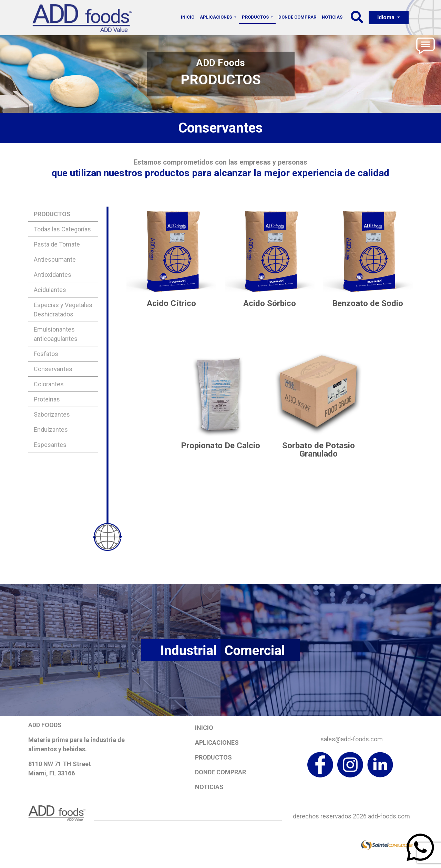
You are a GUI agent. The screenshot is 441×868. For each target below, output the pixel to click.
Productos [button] (256, 17)
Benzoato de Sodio (368, 303)
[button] (357, 19)
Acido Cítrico (171, 303)
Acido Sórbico (270, 303)
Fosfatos (46, 354)
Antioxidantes (53, 275)
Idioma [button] (387, 17)
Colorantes (49, 384)
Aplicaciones (217, 742)
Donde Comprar (297, 17)
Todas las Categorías (62, 229)
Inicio (188, 17)
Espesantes (50, 445)
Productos (213, 757)
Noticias (332, 17)
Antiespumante (55, 259)
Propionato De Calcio (220, 446)
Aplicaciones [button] (216, 17)
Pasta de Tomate (57, 244)
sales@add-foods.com (352, 739)
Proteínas (47, 399)
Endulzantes (51, 430)
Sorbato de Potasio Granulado (319, 450)
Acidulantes (50, 290)
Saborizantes (52, 414)
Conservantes (53, 369)
